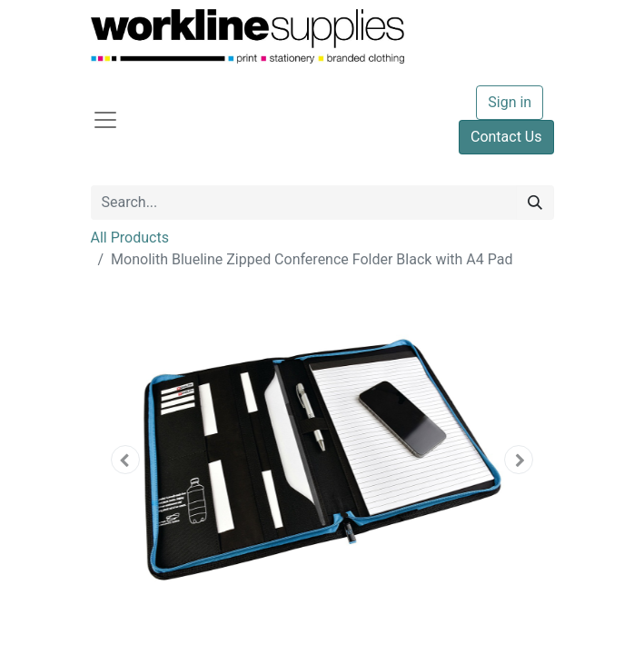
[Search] (535, 203)
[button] (126, 460)
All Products (130, 238)
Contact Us (506, 137)
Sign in (510, 102)
